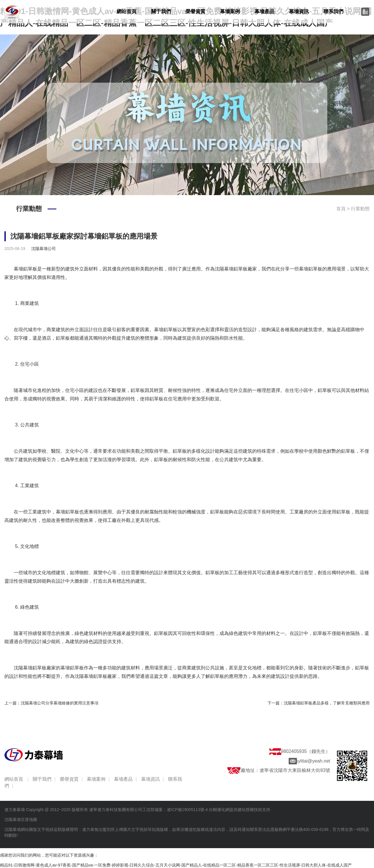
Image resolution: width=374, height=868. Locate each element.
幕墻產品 (264, 12)
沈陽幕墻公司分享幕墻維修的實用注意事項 (60, 703)
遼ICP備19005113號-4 (187, 810)
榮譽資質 (195, 12)
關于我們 (161, 12)
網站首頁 (127, 12)
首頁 (341, 209)
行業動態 (360, 209)
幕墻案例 (230, 12)
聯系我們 (333, 12)
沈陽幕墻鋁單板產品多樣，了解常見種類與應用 (327, 703)
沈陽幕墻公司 (44, 249)
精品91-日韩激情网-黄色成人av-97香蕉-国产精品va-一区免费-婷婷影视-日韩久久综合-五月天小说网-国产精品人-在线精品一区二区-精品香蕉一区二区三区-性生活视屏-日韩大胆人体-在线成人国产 (176, 865)
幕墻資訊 (299, 12)
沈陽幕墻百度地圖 (21, 820)
